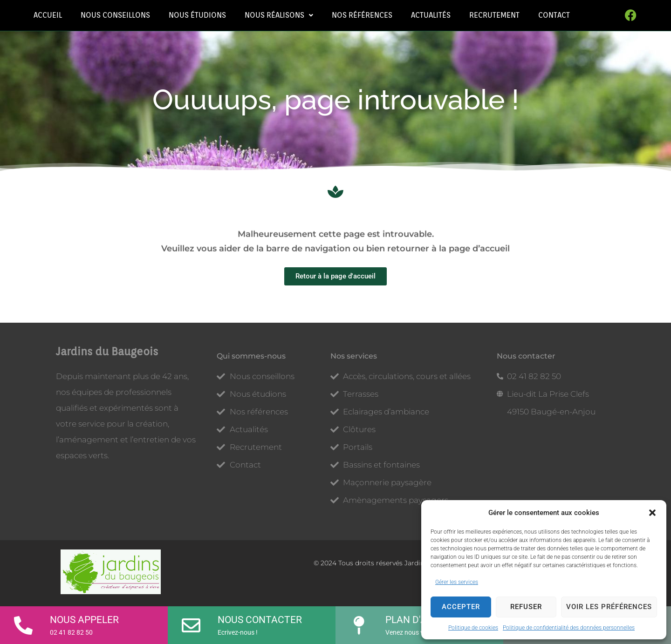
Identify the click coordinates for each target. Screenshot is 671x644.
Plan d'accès (418, 620)
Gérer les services (457, 582)
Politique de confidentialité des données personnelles (569, 628)
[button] (652, 513)
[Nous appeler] (23, 622)
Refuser (526, 607)
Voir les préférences (609, 607)
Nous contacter (260, 620)
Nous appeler (84, 620)
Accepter (461, 607)
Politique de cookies (473, 628)
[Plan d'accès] (359, 622)
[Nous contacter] (191, 622)
